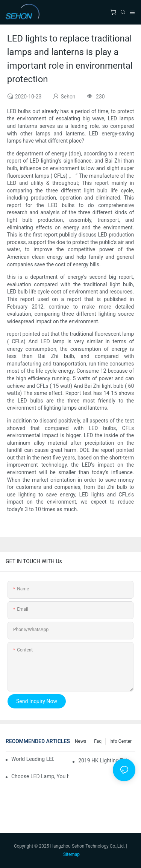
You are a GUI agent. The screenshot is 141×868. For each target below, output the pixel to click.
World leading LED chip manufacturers (33, 759)
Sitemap (71, 854)
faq (98, 741)
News (80, 741)
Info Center (121, 741)
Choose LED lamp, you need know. (40, 776)
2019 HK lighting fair (103, 760)
